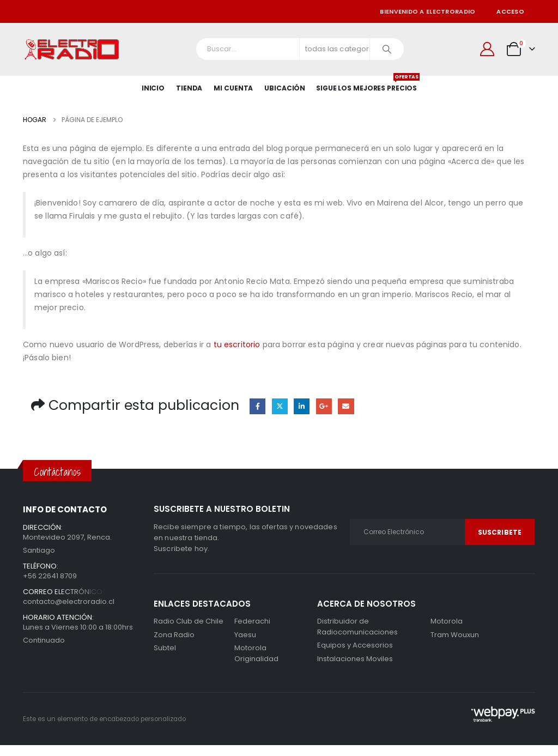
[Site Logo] (72, 49)
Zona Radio (174, 635)
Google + (324, 406)
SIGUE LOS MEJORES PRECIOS (366, 84)
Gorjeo (280, 406)
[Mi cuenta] (487, 49)
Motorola (250, 648)
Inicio (153, 88)
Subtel (165, 648)
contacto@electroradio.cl (69, 601)
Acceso (510, 11)
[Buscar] (387, 49)
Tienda (189, 88)
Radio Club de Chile (189, 621)
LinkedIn (302, 406)
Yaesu (245, 635)
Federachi (252, 621)
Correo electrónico (346, 406)
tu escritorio (237, 344)
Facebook (257, 406)
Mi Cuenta (233, 88)
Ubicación (285, 88)
